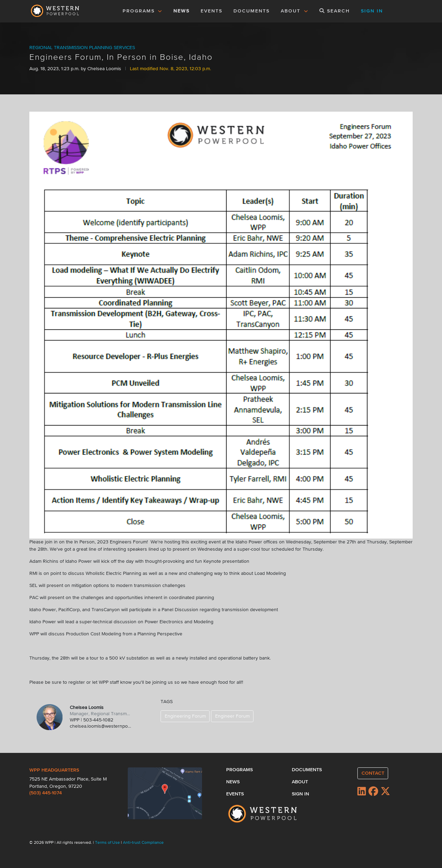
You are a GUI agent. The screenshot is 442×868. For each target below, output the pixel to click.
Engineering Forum (185, 716)
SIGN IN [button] (372, 11)
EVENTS (213, 10)
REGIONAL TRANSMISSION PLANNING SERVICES (82, 48)
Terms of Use (108, 843)
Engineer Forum (232, 716)
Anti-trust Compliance (143, 843)
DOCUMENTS (252, 11)
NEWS (181, 11)
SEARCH (335, 11)
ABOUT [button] (295, 11)
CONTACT (373, 773)
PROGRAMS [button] (143, 11)
